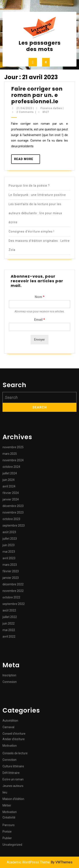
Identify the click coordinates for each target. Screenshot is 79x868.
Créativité (9, 817)
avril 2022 (9, 637)
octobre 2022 (11, 597)
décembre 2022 (13, 584)
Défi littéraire (11, 773)
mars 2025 (10, 454)
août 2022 (9, 610)
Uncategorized (12, 845)
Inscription (9, 675)
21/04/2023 (24, 108)
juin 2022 (9, 623)
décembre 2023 (13, 506)
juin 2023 (9, 545)
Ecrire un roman (13, 779)
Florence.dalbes (51, 108)
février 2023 (11, 571)
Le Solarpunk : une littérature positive (37, 195)
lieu (5, 792)
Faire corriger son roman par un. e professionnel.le (37, 95)
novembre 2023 (13, 512)
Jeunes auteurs (13, 786)
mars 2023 (10, 565)
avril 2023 (9, 558)
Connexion (10, 682)
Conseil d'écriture (14, 734)
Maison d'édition (13, 799)
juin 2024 (9, 480)
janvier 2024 (11, 499)
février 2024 (11, 493)
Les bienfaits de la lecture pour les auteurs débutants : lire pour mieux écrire (35, 213)
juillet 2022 (10, 617)
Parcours (9, 825)
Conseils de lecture (15, 753)
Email (39, 320)
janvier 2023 (11, 578)
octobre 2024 (11, 467)
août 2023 (9, 532)
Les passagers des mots (40, 46)
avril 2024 (9, 486)
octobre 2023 (11, 519)
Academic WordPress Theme (28, 862)
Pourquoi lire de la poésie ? (29, 186)
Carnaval (8, 727)
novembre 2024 (13, 460)
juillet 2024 (10, 473)
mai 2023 (9, 552)
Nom (40, 297)
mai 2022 (9, 630)
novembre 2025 (13, 447)
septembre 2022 (14, 604)
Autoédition (10, 721)
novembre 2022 (13, 591)
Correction (9, 760)
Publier (7, 838)
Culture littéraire (13, 766)
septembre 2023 (14, 526)
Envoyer (39, 340)
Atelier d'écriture (14, 739)
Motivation (10, 746)
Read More (27, 160)
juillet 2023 (10, 539)
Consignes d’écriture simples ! (31, 231)
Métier (7, 805)
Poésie (7, 832)
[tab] (33, 62)
